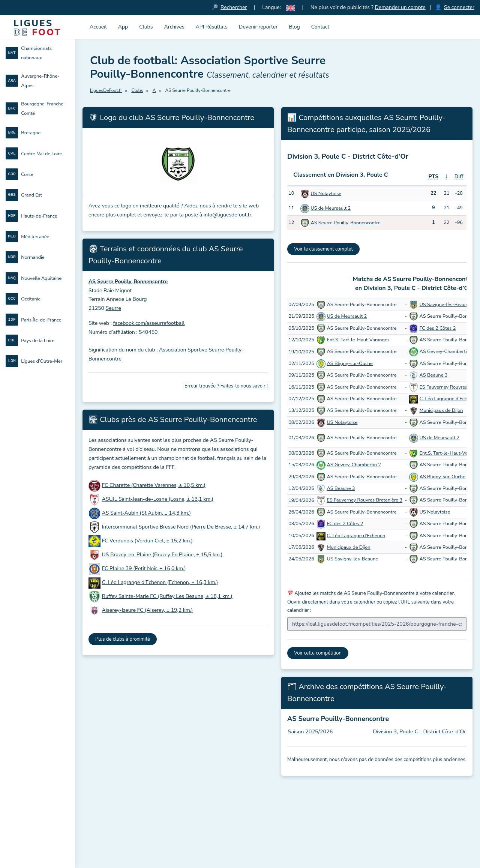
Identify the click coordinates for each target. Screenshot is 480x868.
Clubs (146, 27)
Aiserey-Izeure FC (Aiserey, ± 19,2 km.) (148, 610)
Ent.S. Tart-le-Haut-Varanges (358, 340)
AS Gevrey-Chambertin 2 (447, 352)
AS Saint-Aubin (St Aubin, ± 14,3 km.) (146, 513)
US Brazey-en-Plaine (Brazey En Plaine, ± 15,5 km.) (162, 555)
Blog (294, 27)
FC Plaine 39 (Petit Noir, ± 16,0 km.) (144, 568)
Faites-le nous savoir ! (244, 386)
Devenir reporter (258, 27)
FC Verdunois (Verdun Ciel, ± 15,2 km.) (147, 541)
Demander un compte (400, 7)
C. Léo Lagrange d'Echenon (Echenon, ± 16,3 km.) (160, 582)
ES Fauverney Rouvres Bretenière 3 (365, 500)
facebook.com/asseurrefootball (149, 323)
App (123, 27)
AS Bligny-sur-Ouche (350, 363)
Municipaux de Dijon (441, 410)
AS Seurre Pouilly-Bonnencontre (345, 223)
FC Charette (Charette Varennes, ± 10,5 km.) (154, 485)
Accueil (98, 27)
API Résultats (212, 27)
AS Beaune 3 (434, 375)
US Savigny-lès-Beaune (445, 305)
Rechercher (234, 7)
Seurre (113, 308)
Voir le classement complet (323, 249)
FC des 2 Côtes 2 (438, 328)
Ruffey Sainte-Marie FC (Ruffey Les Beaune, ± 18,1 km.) (167, 596)
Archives (174, 27)
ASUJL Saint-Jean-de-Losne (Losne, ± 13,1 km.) (158, 499)
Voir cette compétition (318, 653)
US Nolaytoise (326, 194)
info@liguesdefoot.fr (227, 215)
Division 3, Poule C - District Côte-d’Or (420, 731)
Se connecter (459, 7)
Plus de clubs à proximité (123, 639)
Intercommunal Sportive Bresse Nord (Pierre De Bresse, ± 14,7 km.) (181, 527)
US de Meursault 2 (331, 208)
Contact (320, 27)
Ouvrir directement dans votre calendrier (331, 602)
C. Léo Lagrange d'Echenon (449, 399)
